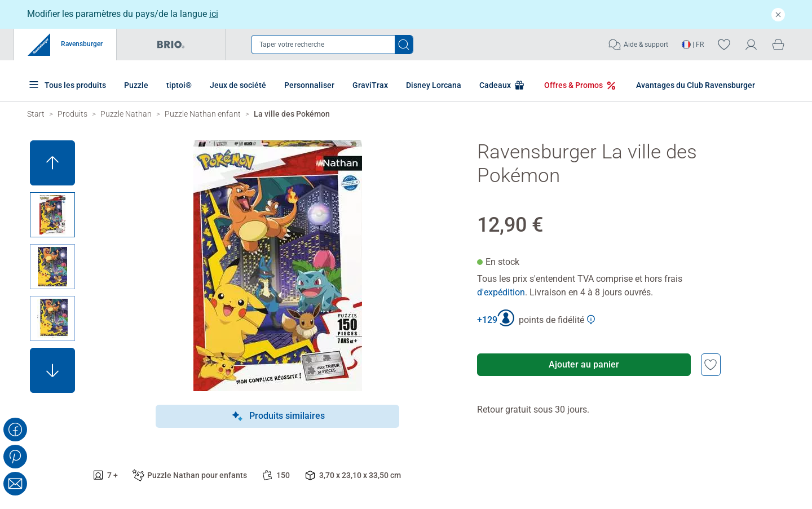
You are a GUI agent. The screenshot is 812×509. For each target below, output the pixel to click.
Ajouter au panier (584, 364)
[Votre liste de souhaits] (724, 44)
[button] (52, 163)
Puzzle (136, 85)
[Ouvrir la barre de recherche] (332, 45)
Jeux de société (238, 85)
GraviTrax (370, 85)
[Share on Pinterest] (15, 457)
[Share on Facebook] (15, 430)
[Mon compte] (751, 44)
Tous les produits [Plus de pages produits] (67, 84)
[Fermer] (778, 14)
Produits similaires (278, 417)
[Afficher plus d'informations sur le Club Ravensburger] (591, 320)
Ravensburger (65, 45)
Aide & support (638, 45)
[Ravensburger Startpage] (36, 114)
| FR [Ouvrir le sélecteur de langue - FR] (693, 45)
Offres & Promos (573, 85)
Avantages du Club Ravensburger (687, 85)
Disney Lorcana (434, 85)
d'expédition (501, 292)
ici (214, 14)
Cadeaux (494, 85)
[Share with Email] (15, 484)
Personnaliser (309, 85)
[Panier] (778, 44)
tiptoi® (179, 85)
